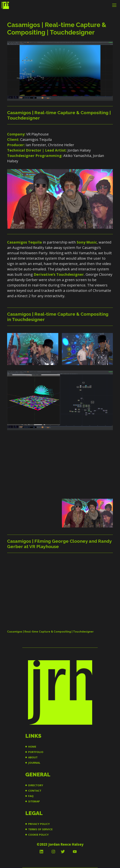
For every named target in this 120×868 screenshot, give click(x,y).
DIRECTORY (36, 785)
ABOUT (33, 757)
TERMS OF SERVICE (40, 829)
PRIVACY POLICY (39, 824)
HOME (32, 747)
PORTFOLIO (36, 752)
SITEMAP (34, 801)
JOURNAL (34, 763)
